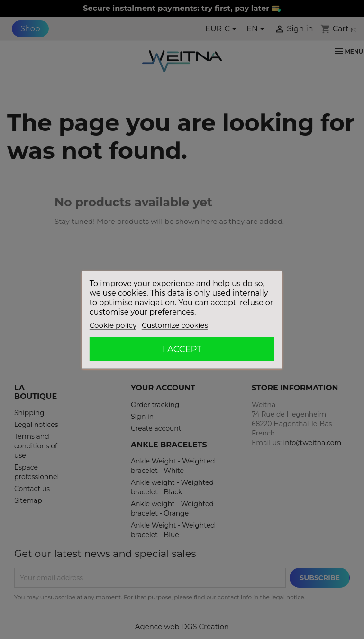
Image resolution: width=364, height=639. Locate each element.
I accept (182, 349)
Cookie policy (113, 325)
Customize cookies (175, 325)
